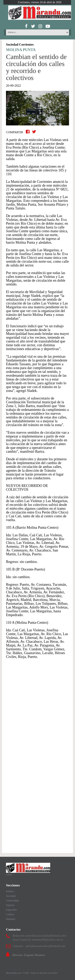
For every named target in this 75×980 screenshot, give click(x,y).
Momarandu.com (14, 973)
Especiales (11, 910)
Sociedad (11, 896)
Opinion (10, 905)
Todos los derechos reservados (44, 973)
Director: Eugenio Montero (29, 955)
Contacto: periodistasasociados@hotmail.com (39, 946)
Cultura (10, 914)
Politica (10, 891)
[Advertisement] (37, 708)
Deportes (11, 919)
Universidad (12, 900)
